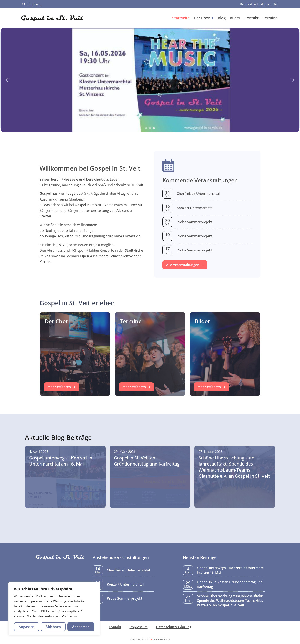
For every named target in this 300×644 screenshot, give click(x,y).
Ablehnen (53, 627)
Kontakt (252, 18)
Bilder (235, 18)
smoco (165, 639)
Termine (270, 18)
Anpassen (27, 627)
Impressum (139, 627)
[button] (150, 80)
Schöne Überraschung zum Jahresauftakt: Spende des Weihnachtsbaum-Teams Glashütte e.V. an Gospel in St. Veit (230, 601)
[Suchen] (24, 4)
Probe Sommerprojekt (194, 222)
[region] (54, 609)
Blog (222, 18)
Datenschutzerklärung (174, 627)
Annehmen (81, 627)
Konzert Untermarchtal (195, 208)
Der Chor (204, 18)
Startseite (181, 18)
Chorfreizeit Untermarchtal (198, 194)
